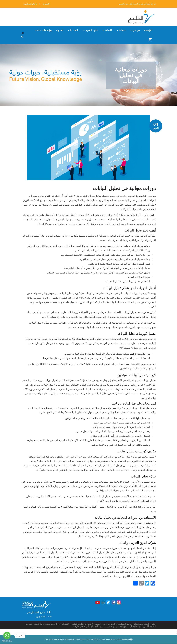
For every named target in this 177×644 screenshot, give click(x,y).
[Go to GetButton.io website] (7, 641)
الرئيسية (148, 30)
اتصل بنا (46, 4)
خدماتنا (122, 30)
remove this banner (125, 640)
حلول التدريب (91, 30)
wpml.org (68, 640)
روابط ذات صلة (45, 30)
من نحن (136, 30)
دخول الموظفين (30, 4)
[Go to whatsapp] (7, 635)
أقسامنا (108, 30)
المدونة (60, 30)
